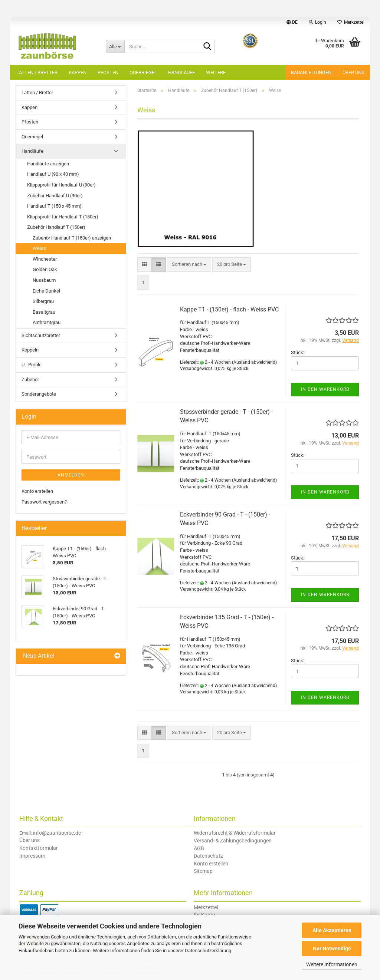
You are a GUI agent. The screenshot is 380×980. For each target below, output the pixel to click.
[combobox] (189, 265)
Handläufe (181, 72)
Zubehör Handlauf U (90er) (55, 196)
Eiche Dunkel (46, 291)
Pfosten (108, 72)
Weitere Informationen (332, 964)
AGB (199, 848)
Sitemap (203, 871)
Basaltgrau (44, 312)
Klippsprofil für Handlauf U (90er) (61, 185)
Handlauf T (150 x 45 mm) (54, 206)
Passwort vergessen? (44, 502)
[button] (292, 22)
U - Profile (32, 365)
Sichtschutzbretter (41, 335)
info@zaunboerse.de (57, 833)
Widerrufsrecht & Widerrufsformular (235, 833)
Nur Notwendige (332, 948)
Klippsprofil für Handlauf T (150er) (63, 217)
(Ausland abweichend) (254, 362)
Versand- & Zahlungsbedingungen (233, 841)
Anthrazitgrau (47, 322)
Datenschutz (208, 856)
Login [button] (317, 22)
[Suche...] (115, 46)
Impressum (32, 856)
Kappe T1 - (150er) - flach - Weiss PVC (229, 309)
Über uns (353, 72)
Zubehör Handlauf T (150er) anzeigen (72, 238)
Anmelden (71, 475)
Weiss (39, 248)
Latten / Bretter (37, 72)
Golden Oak (45, 269)
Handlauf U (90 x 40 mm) (53, 174)
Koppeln (30, 350)
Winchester (45, 259)
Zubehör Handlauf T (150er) (56, 227)
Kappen (78, 72)
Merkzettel (351, 22)
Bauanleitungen (311, 72)
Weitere (216, 72)
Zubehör (30, 380)
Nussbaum (44, 280)
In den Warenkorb (325, 389)
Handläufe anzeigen (48, 164)
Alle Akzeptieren (332, 930)
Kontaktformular (39, 848)
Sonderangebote (39, 394)
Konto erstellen (37, 491)
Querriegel (143, 72)
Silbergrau (43, 301)
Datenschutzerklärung (208, 951)
